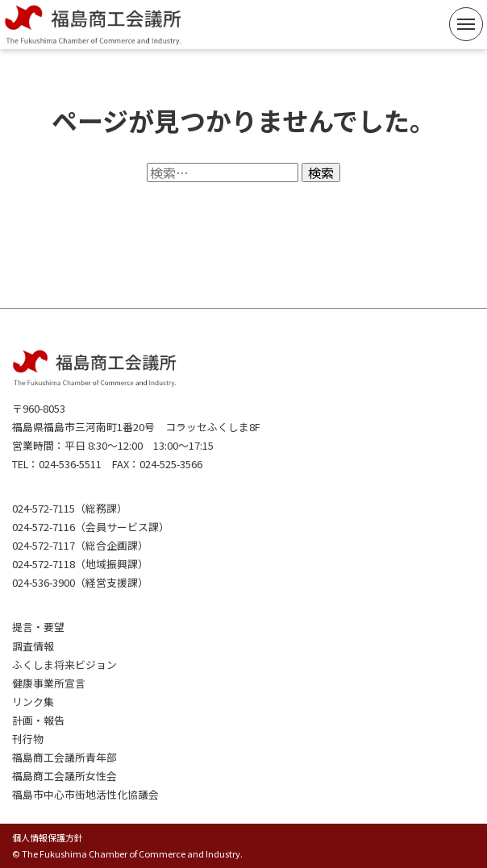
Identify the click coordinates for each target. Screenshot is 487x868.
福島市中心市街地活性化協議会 (85, 794)
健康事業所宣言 (49, 683)
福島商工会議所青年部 (65, 757)
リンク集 (33, 702)
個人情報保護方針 (48, 837)
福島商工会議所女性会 (65, 776)
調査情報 (33, 646)
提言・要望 (38, 627)
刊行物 (28, 739)
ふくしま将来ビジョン (65, 664)
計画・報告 (38, 720)
